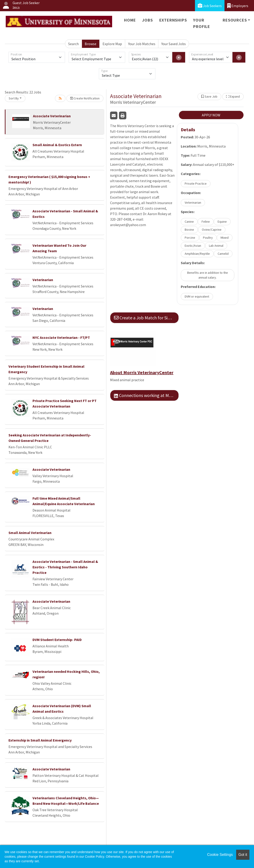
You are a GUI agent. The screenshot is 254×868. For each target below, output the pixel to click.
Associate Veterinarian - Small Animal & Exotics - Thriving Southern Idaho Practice (65, 567)
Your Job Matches (142, 44)
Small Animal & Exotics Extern (57, 145)
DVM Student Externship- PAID (57, 640)
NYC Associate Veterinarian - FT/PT (61, 337)
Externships (173, 20)
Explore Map (112, 44)
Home (130, 20)
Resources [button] (235, 20)
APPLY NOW (211, 115)
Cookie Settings (220, 855)
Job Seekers (210, 6)
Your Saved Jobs (174, 44)
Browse (91, 44)
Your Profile (202, 23)
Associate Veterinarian (52, 116)
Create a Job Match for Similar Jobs (146, 318)
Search (73, 44)
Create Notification (85, 98)
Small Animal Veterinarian (30, 533)
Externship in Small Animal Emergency (40, 740)
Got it (243, 855)
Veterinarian (43, 280)
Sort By (14, 98)
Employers (238, 6)
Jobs (147, 20)
